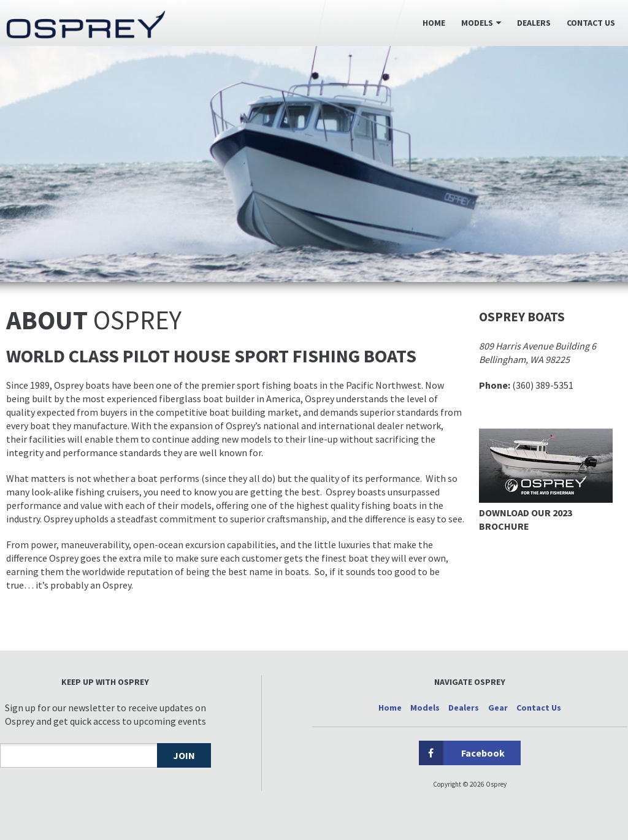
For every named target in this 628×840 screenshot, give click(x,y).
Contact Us (591, 23)
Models (477, 23)
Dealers (534, 23)
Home (434, 23)
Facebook (462, 753)
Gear (498, 708)
